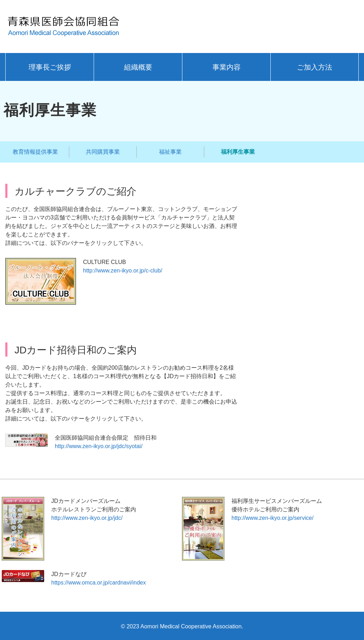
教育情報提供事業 (35, 152)
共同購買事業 (103, 152)
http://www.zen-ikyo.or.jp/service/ (272, 518)
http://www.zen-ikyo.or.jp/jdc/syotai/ (99, 446)
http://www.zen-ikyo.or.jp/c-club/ (123, 271)
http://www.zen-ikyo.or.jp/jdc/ (87, 518)
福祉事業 (170, 152)
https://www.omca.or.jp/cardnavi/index (99, 583)
